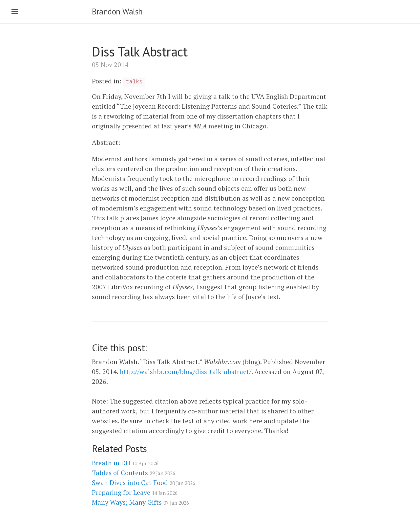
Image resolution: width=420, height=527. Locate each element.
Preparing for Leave (135, 492)
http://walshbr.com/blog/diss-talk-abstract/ (186, 372)
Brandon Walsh (117, 11)
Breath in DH (125, 463)
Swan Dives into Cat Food (144, 483)
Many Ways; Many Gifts (140, 502)
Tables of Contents (134, 473)
